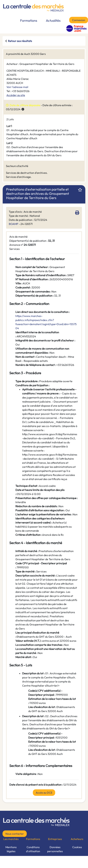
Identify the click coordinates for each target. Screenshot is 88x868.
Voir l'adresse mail (17, 87)
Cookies (77, 847)
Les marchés (11, 839)
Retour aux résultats (20, 41)
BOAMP (14, 224)
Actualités (53, 20)
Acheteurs (77, 839)
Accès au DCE (44, 793)
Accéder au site (16, 95)
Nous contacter (15, 834)
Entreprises (55, 839)
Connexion (79, 20)
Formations (29, 20)
